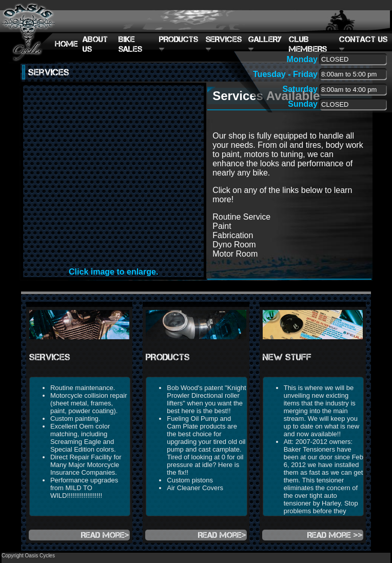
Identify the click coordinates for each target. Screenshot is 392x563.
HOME (66, 44)
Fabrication (233, 235)
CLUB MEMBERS (308, 44)
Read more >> (335, 535)
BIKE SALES (130, 44)
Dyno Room (234, 245)
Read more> (105, 535)
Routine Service (241, 217)
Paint (222, 226)
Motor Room (235, 254)
